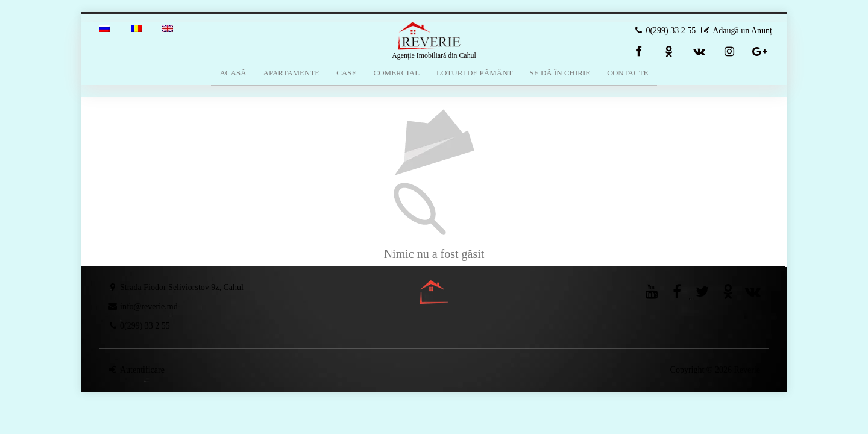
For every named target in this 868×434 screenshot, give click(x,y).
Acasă (233, 73)
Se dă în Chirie (560, 73)
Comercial (397, 73)
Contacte (627, 73)
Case (346, 73)
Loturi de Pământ (474, 73)
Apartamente (292, 73)
